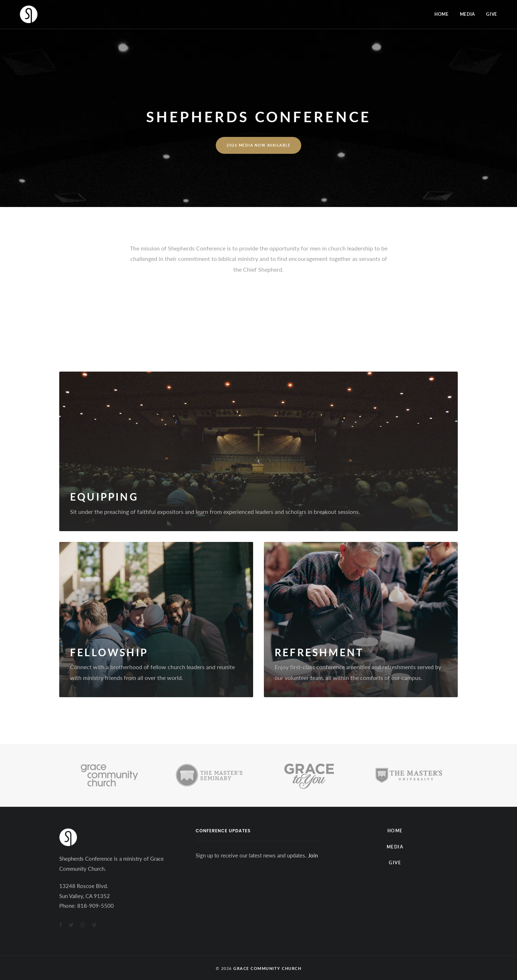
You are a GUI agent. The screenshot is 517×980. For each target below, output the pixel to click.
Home (442, 14)
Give (492, 14)
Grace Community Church (267, 968)
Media (468, 14)
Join (313, 855)
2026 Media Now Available (258, 145)
